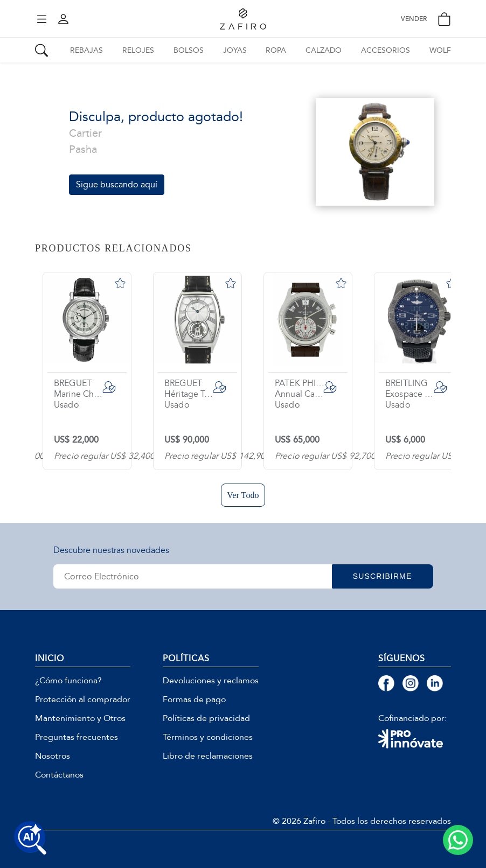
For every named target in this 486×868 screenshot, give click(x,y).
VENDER (414, 19)
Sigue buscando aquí (117, 184)
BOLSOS (189, 50)
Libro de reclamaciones (208, 756)
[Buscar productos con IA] (30, 838)
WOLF (440, 50)
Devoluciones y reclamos (211, 681)
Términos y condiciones (208, 737)
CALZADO (324, 50)
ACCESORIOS (386, 50)
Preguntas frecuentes (77, 737)
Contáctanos (59, 775)
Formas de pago (194, 699)
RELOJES (138, 50)
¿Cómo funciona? (68, 681)
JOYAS (235, 50)
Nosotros (53, 756)
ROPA (276, 50)
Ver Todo (243, 495)
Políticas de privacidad (206, 718)
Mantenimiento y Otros (80, 718)
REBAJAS (86, 50)
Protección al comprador (83, 699)
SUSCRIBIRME (387, 576)
